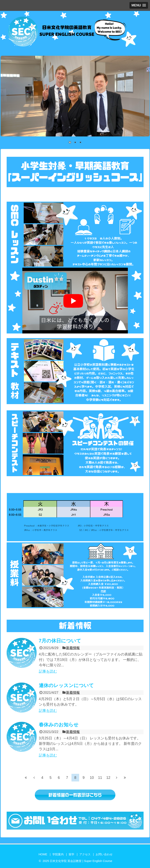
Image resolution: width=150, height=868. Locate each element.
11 (100, 778)
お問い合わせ (104, 854)
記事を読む (48, 671)
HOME (43, 854)
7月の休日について (60, 641)
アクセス (85, 854)
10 (92, 778)
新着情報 (73, 648)
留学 (71, 854)
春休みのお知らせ (59, 725)
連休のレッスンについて (66, 685)
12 (108, 778)
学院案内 (58, 854)
